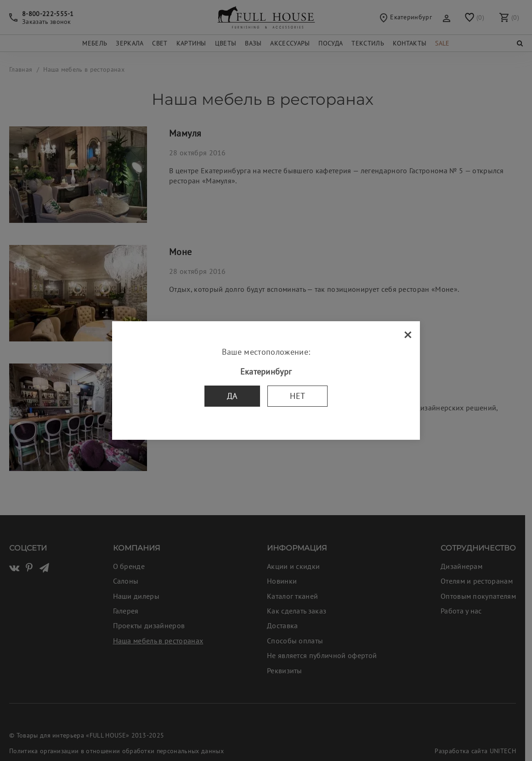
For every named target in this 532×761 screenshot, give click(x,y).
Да (232, 396)
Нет (297, 396)
